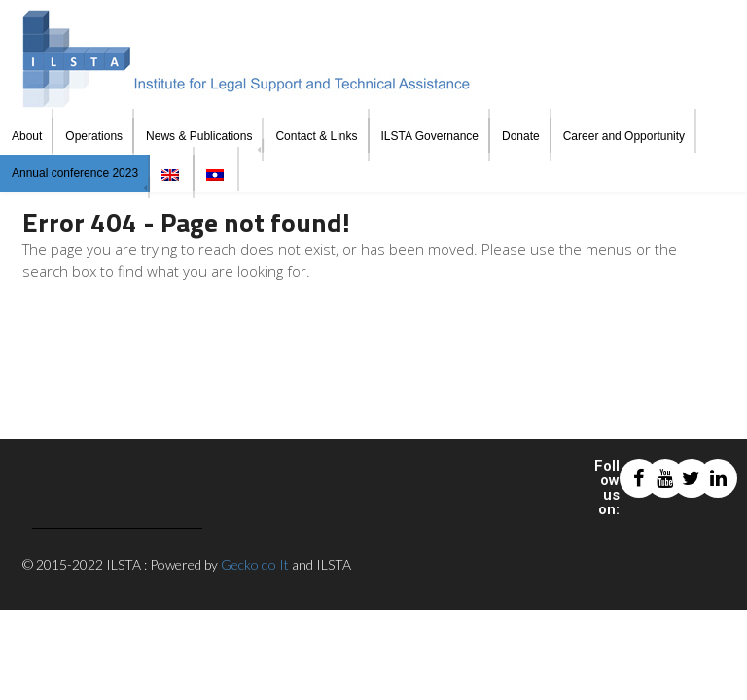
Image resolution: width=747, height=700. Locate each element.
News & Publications (199, 136)
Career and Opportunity (624, 136)
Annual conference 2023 (75, 173)
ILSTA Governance (430, 136)
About (27, 136)
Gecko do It (255, 564)
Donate (521, 136)
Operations (94, 136)
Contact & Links (316, 136)
